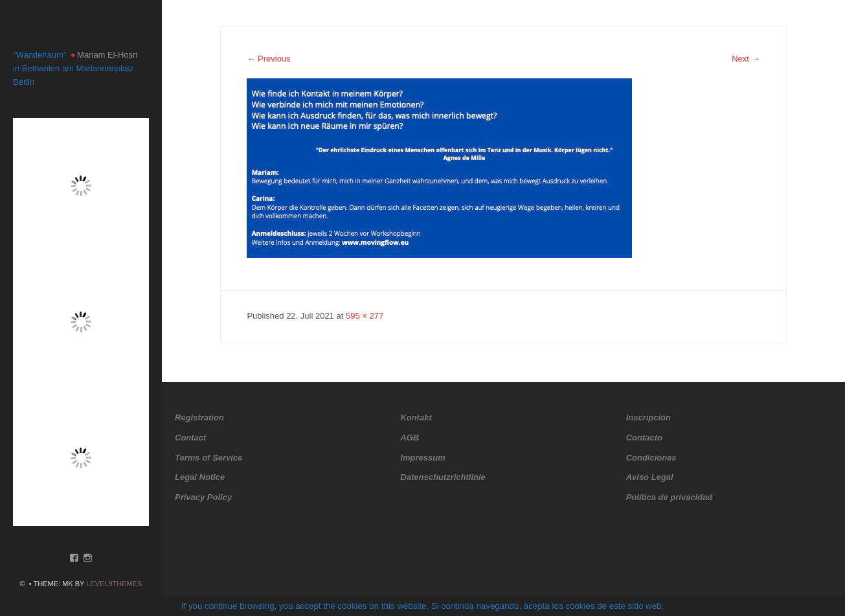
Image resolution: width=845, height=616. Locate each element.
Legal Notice (200, 477)
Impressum (422, 458)
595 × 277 (365, 316)
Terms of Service (208, 458)
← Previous (268, 59)
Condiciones (651, 458)
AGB (410, 438)
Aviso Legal (650, 477)
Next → (746, 59)
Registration (199, 417)
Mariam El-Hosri (107, 55)
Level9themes (114, 584)
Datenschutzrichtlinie (443, 477)
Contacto (644, 438)
